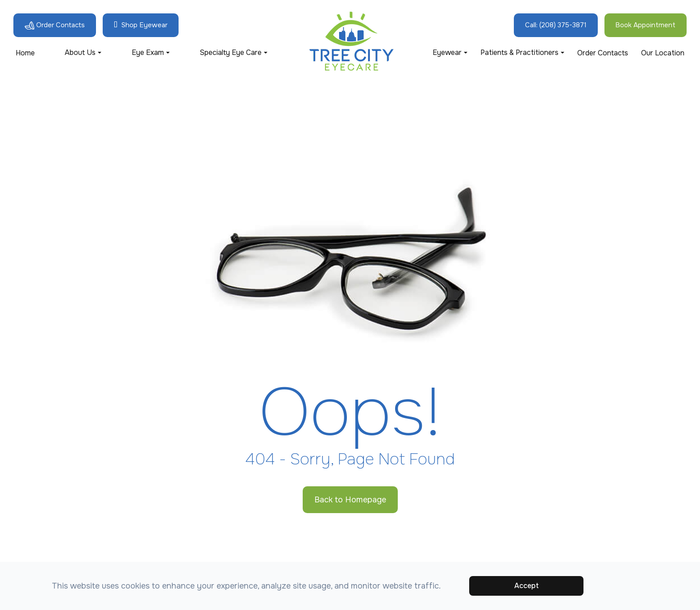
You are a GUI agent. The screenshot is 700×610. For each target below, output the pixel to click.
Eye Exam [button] (151, 53)
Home (25, 53)
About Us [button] (83, 53)
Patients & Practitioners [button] (522, 53)
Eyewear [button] (450, 53)
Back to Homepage (350, 500)
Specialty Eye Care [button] (233, 53)
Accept (527, 586)
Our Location (663, 53)
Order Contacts (603, 53)
